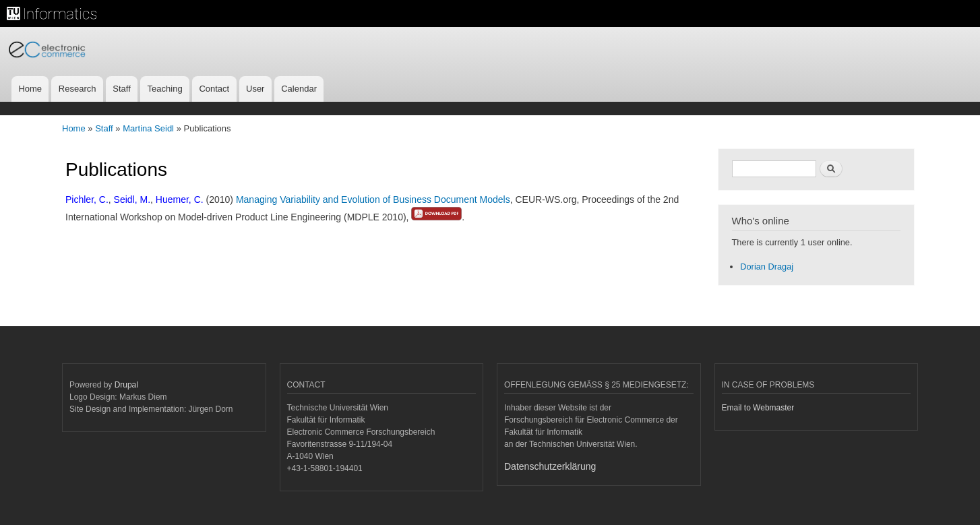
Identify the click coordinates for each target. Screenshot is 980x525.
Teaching (165, 89)
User (255, 89)
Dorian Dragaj (767, 267)
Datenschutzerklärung (550, 466)
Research (78, 89)
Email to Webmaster (758, 408)
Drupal (126, 385)
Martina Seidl (148, 128)
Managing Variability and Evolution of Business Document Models (373, 199)
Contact (214, 89)
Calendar (299, 89)
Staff (122, 89)
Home (30, 89)
